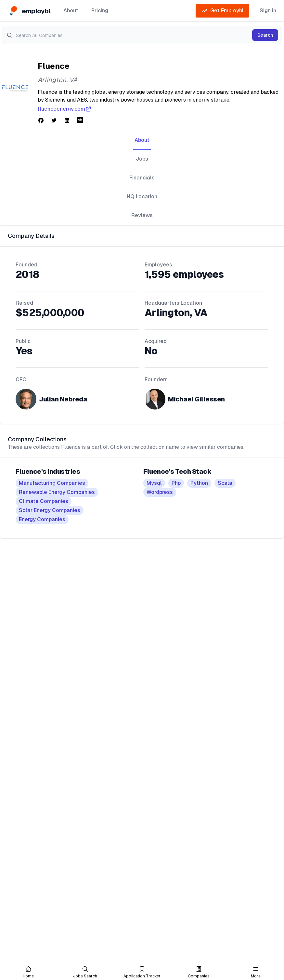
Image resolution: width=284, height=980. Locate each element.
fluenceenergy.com (65, 109)
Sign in (268, 11)
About (71, 11)
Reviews (142, 215)
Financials (142, 178)
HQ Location (142, 196)
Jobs (142, 159)
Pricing (100, 11)
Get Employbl (222, 11)
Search (265, 35)
